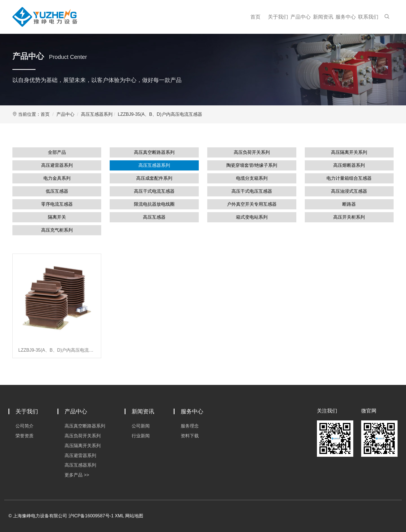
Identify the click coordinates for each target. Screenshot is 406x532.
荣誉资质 (25, 436)
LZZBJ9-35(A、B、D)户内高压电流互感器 (160, 114)
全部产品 (57, 152)
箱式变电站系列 (252, 217)
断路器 (349, 204)
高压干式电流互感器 (154, 191)
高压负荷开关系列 (252, 152)
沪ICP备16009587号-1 (91, 516)
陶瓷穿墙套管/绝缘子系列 (252, 165)
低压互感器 (57, 191)
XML (119, 516)
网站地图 (134, 516)
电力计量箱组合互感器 (349, 178)
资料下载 (190, 436)
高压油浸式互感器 (349, 191)
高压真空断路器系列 (154, 152)
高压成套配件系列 (154, 178)
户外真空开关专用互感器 (252, 204)
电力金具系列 (57, 178)
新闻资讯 (323, 17)
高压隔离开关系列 (349, 152)
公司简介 (25, 426)
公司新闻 (141, 426)
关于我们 (278, 17)
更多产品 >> (77, 475)
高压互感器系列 (97, 114)
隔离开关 (57, 217)
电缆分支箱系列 (252, 178)
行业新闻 (141, 436)
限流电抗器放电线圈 (154, 204)
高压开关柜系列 (349, 217)
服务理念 (190, 426)
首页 (255, 17)
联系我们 (368, 17)
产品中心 (301, 17)
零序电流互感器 (57, 204)
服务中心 (346, 17)
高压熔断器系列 (349, 165)
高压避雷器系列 (57, 165)
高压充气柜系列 (57, 230)
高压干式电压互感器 (252, 191)
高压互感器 (154, 217)
